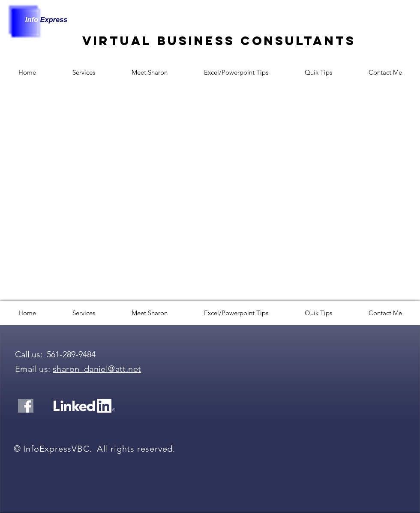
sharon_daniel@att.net (97, 369)
